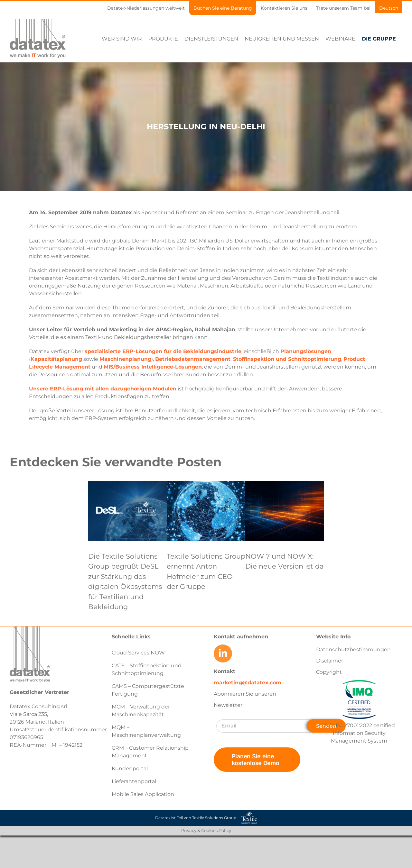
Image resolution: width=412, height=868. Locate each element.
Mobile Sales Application (143, 794)
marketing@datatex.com (248, 683)
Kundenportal (130, 768)
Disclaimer (330, 661)
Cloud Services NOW (138, 653)
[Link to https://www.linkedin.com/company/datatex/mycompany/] (223, 653)
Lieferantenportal (134, 781)
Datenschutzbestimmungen (353, 649)
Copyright (329, 672)
